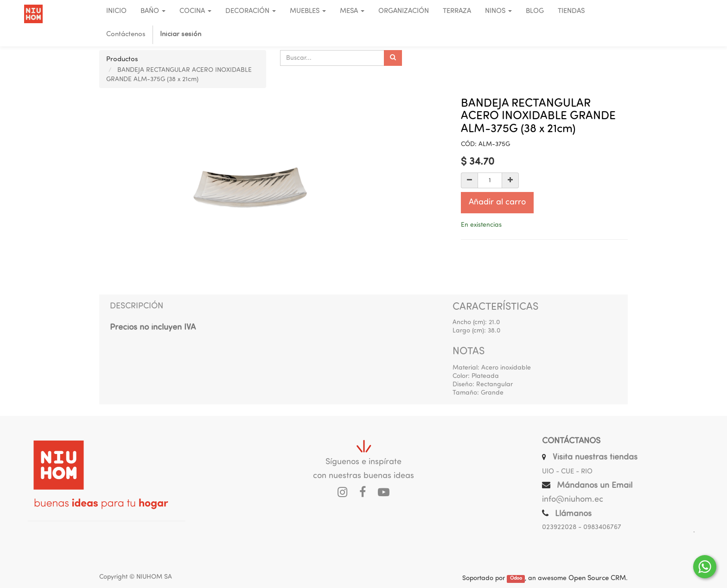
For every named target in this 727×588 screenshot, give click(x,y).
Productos (122, 60)
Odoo (516, 579)
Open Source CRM (597, 578)
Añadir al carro (497, 202)
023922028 (559, 527)
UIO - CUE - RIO (567, 472)
